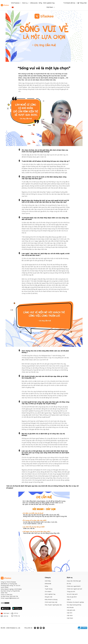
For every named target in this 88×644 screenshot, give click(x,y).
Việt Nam (51, 7)
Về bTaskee (16, 3)
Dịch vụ (26, 3)
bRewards (34, 3)
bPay (40, 3)
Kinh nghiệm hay (49, 3)
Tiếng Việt (83, 3)
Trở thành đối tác (70, 3)
